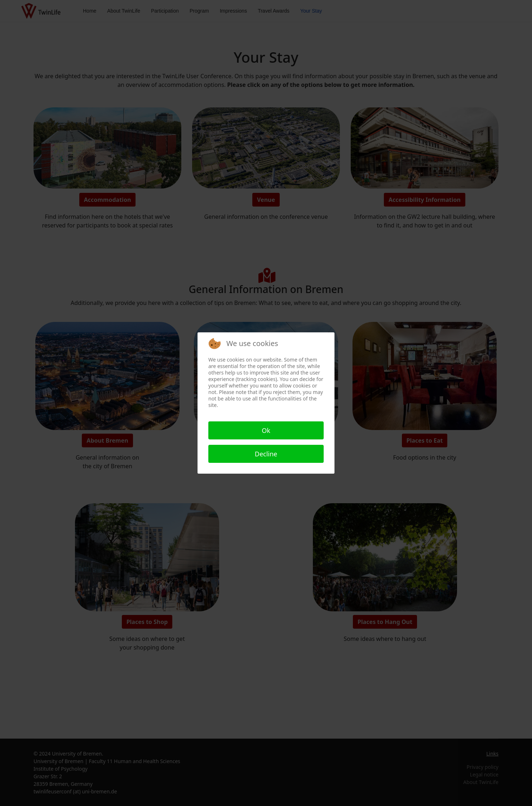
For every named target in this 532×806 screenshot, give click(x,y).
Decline (266, 454)
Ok (266, 430)
